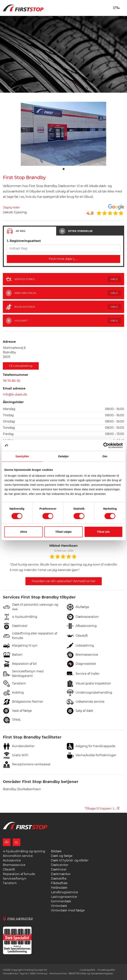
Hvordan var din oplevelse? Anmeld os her (64, 581)
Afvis (24, 532)
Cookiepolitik (88, 970)
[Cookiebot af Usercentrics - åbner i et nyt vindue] (106, 445)
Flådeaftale (59, 883)
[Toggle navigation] (116, 8)
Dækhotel (59, 869)
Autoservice (12, 860)
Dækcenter (60, 865)
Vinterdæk (59, 906)
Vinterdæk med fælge (68, 910)
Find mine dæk (64, 259)
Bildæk (56, 851)
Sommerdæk (61, 901)
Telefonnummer (16, 375)
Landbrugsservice (64, 892)
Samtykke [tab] (22, 456)
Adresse (9, 342)
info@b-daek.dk (15, 395)
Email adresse (14, 388)
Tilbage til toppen (102, 808)
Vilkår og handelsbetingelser (97, 973)
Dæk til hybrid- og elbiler (70, 860)
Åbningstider (13, 402)
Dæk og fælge (62, 856)
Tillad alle (103, 532)
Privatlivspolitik (106, 970)
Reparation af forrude (19, 874)
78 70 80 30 (12, 381)
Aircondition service (18, 856)
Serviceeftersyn (15, 879)
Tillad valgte (63, 532)
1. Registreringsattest (24, 241)
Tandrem (10, 883)
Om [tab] (105, 456)
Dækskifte (59, 879)
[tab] (30, 231)
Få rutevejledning (21, 366)
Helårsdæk (59, 888)
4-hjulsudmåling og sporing (24, 851)
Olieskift (9, 869)
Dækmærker (61, 874)
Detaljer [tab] (64, 456)
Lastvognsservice (64, 897)
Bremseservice (14, 865)
